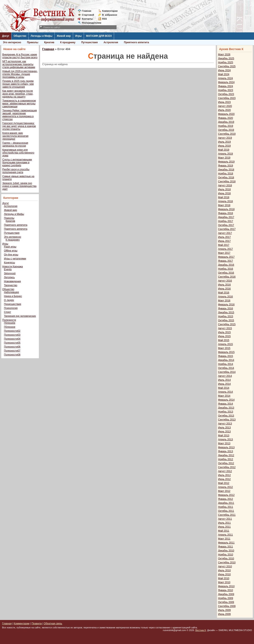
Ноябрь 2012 (226, 459)
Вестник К (201, 630)
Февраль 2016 (226, 305)
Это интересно (12, 42)
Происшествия (13, 304)
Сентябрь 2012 (227, 467)
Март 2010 (224, 582)
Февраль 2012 (226, 495)
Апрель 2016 (225, 297)
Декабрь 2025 (226, 58)
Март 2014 (224, 396)
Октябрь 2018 (226, 178)
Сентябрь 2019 (227, 134)
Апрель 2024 (225, 78)
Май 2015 (224, 340)
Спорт (8, 312)
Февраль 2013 (226, 447)
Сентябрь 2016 (227, 277)
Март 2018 (224, 205)
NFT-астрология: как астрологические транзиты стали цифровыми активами (19, 64)
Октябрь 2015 (226, 320)
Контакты (87, 19)
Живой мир (64, 36)
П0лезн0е (10, 323)
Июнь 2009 (224, 614)
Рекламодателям (90, 23)
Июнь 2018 (224, 193)
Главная (87, 11)
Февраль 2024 (226, 82)
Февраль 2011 (226, 543)
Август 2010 (225, 567)
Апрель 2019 (225, 154)
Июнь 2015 (224, 336)
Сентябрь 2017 (227, 229)
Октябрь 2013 (226, 416)
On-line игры (11, 255)
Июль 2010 (224, 570)
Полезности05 (12, 343)
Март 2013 (224, 443)
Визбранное (110, 15)
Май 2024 (224, 74)
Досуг (6, 36)
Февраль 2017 (226, 257)
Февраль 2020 (226, 114)
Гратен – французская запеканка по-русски (15, 144)
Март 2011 (224, 539)
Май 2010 (224, 578)
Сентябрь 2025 (227, 66)
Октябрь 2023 (226, 94)
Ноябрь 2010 (226, 555)
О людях (9, 300)
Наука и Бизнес (13, 296)
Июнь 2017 (224, 241)
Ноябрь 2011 (226, 507)
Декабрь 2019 (226, 122)
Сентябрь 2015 (227, 324)
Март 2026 (224, 55)
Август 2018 (225, 185)
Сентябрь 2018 (227, 182)
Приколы (33, 42)
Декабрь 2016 (226, 265)
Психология (11, 308)
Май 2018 (224, 197)
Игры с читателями (15, 259)
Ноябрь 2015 (226, 316)
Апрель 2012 (225, 487)
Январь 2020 (225, 118)
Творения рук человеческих (20, 316)
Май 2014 (224, 388)
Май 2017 (224, 245)
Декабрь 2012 (226, 455)
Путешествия (90, 42)
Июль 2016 (224, 285)
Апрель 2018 (225, 201)
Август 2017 (225, 233)
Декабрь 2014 (226, 360)
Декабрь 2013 (226, 408)
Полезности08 (12, 355)
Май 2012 (224, 483)
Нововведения (12, 281)
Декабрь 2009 (226, 594)
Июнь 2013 (224, 432)
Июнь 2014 (224, 384)
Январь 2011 (225, 547)
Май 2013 (224, 436)
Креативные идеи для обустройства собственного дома (18, 153)
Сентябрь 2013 (227, 420)
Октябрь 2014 (226, 368)
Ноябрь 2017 (226, 221)
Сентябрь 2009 (227, 606)
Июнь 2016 (224, 289)
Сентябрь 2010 (227, 563)
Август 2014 (225, 376)
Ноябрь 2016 (226, 269)
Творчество (11, 285)
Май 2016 (224, 293)
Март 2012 (224, 491)
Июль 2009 (224, 610)
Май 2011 (224, 531)
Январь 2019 (225, 166)
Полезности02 (12, 331)
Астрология (111, 42)
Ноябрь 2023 (226, 90)
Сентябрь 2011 (227, 515)
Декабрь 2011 (226, 503)
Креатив (49, 42)
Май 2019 (224, 150)
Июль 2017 (224, 237)
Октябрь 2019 (226, 130)
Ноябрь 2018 (226, 174)
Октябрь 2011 (226, 511)
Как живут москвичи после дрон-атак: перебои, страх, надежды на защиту (18, 94)
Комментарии (110, 11)
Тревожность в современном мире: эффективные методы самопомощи (19, 104)
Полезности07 (12, 351)
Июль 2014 (224, 380)
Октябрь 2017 (226, 225)
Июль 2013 (224, 428)
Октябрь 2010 (226, 559)
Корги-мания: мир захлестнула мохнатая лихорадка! (15, 136)
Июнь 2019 (224, 146)
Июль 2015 (224, 332)
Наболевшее (11, 292)
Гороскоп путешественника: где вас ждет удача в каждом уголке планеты (19, 126)
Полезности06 (12, 347)
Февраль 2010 (226, 586)
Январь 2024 (225, 86)
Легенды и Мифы (42, 36)
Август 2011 (225, 519)
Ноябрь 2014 (226, 364)
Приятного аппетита (136, 42)
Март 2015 (224, 348)
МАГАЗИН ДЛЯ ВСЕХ (99, 36)
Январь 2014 (225, 404)
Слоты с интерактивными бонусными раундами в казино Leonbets (17, 163)
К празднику (68, 42)
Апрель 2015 (225, 344)
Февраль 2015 (226, 352)
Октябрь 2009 (226, 602)
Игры (78, 36)
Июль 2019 (224, 142)
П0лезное (10, 327)
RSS (105, 19)
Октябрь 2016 (226, 273)
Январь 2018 (225, 213)
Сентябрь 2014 (227, 372)
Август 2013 (225, 424)
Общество (20, 36)
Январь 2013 (225, 451)
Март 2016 (224, 301)
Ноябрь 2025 (226, 62)
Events (8, 269)
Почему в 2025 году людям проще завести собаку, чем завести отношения (18, 84)
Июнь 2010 (224, 574)
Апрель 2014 (225, 392)
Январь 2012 (225, 499)
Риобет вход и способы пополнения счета (16, 171)
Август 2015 (225, 328)
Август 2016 (225, 281)
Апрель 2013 (225, 439)
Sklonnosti (10, 273)
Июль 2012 (224, 475)
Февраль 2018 (226, 209)
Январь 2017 (225, 261)
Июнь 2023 (224, 102)
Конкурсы (10, 263)
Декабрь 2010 (226, 551)
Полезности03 (12, 335)
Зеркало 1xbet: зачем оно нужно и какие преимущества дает (19, 186)
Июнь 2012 (224, 479)
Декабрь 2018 (226, 170)
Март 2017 (224, 253)
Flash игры (10, 247)
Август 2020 (225, 106)
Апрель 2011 (225, 535)
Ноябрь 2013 (226, 412)
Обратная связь (53, 624)
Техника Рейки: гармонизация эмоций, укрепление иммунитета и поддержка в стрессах (20, 115)
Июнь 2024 (224, 70)
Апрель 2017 (225, 249)
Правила (37, 624)
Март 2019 (224, 158)
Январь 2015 (225, 356)
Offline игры (11, 251)
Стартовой (88, 15)
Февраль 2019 (226, 162)
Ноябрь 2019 (226, 126)
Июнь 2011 (224, 527)
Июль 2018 (224, 189)
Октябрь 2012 (226, 463)
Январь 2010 (225, 590)
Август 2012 (225, 471)
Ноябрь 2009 (226, 598)
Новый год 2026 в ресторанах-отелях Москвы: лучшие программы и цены (20, 74)
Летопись (9, 277)
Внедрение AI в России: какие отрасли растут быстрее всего (20, 56)
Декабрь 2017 (226, 217)
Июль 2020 (224, 110)
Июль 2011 (224, 523)
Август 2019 (225, 138)
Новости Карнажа (13, 267)
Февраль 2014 (226, 400)
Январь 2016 (225, 309)
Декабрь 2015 (226, 312)
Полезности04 (12, 339)
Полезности (9, 320)
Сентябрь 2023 (227, 98)
